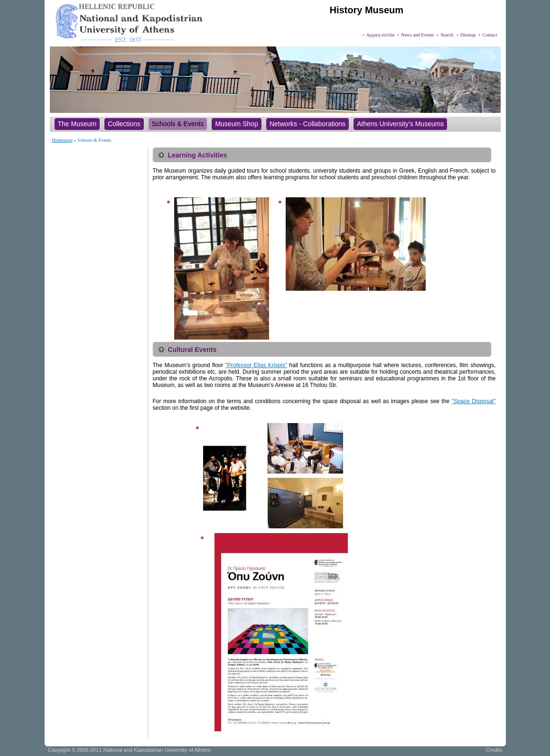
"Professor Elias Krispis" (256, 365)
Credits (494, 750)
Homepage (62, 140)
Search (447, 35)
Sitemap (468, 35)
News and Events (417, 35)
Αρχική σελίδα (380, 35)
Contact (489, 35)
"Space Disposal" (474, 401)
